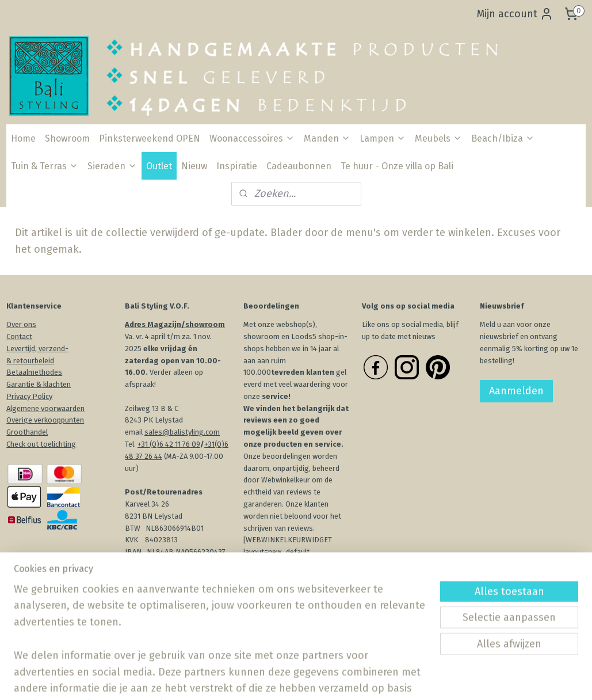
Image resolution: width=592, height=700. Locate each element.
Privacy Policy (29, 396)
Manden (327, 138)
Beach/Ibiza (503, 138)
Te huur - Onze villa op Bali (397, 166)
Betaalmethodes (34, 372)
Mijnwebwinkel (430, 679)
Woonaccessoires (252, 138)
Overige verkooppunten (45, 420)
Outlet (159, 166)
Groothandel (27, 432)
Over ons (21, 324)
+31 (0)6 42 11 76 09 (169, 444)
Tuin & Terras (45, 166)
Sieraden (112, 166)
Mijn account (515, 14)
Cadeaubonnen (299, 166)
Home (23, 138)
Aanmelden (516, 391)
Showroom (67, 138)
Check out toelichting (41, 444)
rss (294, 679)
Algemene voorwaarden (45, 408)
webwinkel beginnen (335, 679)
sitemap (272, 679)
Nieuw (194, 166)
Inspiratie (237, 166)
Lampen (383, 138)
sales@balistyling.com (182, 432)
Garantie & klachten (39, 384)
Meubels (438, 138)
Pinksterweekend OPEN (150, 138)
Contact (19, 336)
